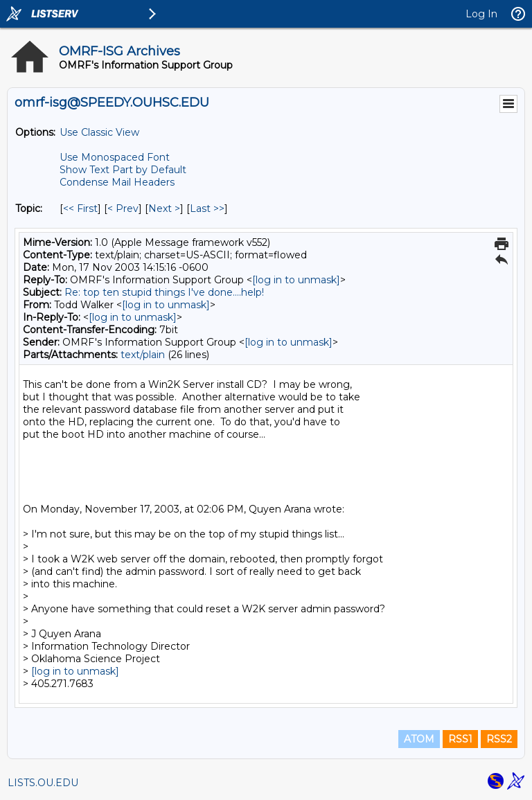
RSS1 (460, 739)
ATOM (419, 739)
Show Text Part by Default (123, 170)
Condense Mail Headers (117, 182)
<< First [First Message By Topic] (80, 208)
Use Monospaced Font (115, 157)
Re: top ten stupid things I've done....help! (164, 292)
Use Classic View (99, 132)
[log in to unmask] (296, 280)
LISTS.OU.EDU (43, 783)
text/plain (143, 355)
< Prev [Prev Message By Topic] (123, 208)
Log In (481, 14)
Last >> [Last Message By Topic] (207, 208)
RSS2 (499, 739)
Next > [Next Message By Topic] (164, 208)
